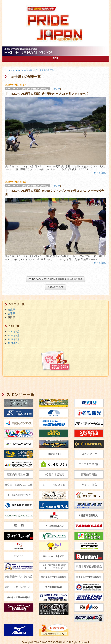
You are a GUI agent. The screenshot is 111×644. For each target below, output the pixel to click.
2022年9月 (14, 331)
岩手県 (57, 89)
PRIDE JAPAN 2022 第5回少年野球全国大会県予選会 (27, 89)
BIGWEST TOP (55, 287)
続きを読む (100, 173)
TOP (81, 58)
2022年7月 (14, 339)
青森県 (11, 310)
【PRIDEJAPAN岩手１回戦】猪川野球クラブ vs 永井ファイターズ (46, 94)
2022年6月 (14, 343)
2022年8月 (14, 335)
